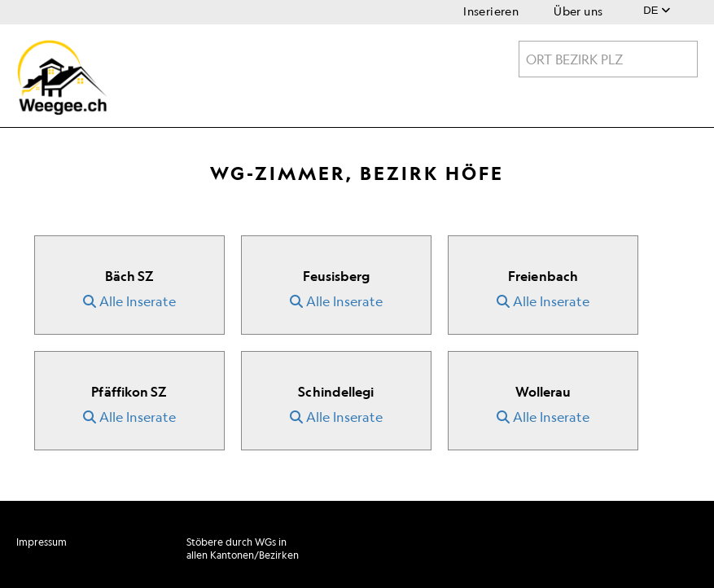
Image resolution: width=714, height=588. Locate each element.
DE (657, 10)
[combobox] (608, 59)
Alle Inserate (129, 301)
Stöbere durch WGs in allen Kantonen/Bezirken (243, 549)
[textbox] (608, 59)
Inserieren (491, 11)
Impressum (42, 542)
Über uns (578, 11)
